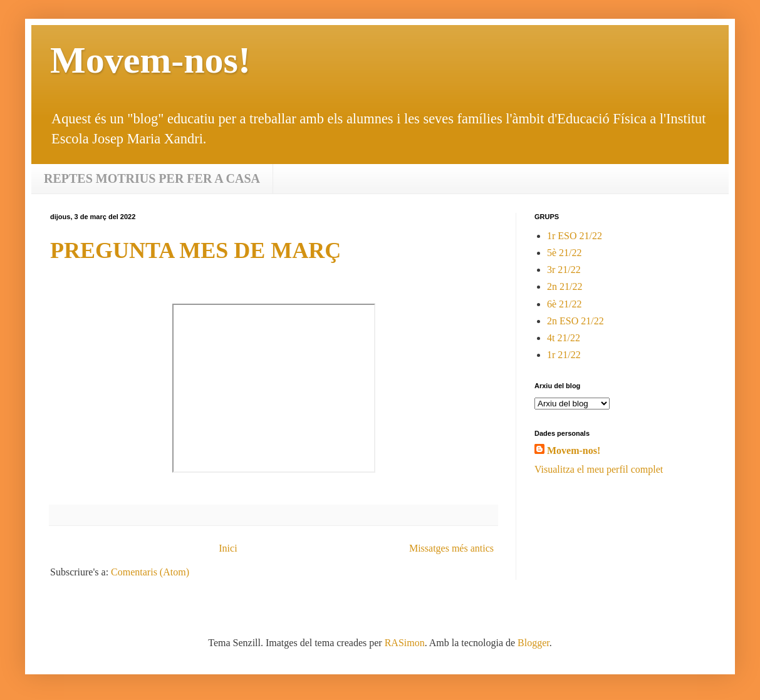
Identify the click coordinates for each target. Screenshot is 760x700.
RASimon (405, 643)
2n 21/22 (565, 286)
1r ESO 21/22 (575, 236)
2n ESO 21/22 (575, 321)
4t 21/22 (564, 338)
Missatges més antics (451, 548)
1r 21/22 (564, 355)
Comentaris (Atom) (150, 572)
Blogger (534, 643)
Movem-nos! (574, 450)
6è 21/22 (565, 304)
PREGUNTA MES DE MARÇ (195, 250)
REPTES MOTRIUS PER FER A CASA (152, 178)
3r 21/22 (564, 270)
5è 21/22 (565, 253)
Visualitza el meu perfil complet (599, 469)
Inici (228, 548)
